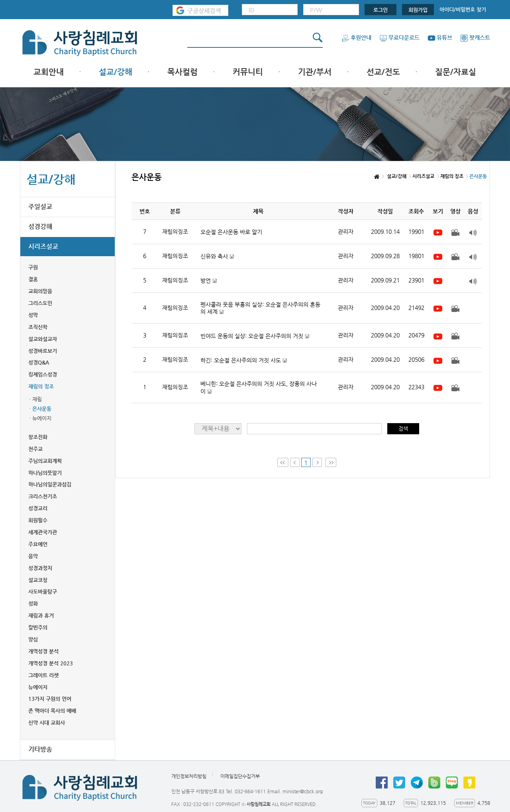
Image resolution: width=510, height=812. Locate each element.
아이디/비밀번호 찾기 (463, 9)
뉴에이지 (42, 418)
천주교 (35, 449)
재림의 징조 (41, 386)
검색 (403, 429)
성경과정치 (40, 568)
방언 (209, 281)
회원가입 (418, 10)
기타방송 (40, 749)
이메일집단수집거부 (240, 776)
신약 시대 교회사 (47, 723)
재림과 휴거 (41, 615)
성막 (33, 315)
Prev (295, 462)
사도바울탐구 (43, 591)
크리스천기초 (43, 496)
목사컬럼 (182, 72)
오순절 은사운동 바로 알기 (231, 232)
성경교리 (38, 508)
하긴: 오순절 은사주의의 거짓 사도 (244, 360)
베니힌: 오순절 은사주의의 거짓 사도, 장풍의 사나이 (259, 387)
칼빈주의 (38, 627)
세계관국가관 (43, 532)
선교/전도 (383, 72)
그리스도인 (40, 303)
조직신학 (38, 327)
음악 (33, 556)
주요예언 (38, 544)
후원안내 (356, 37)
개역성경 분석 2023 (51, 663)
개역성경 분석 (43, 651)
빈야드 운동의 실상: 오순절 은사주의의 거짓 (255, 336)
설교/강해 (116, 72)
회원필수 (38, 520)
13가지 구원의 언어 (50, 699)
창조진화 (38, 437)
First (283, 462)
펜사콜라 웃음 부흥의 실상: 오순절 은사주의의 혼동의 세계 (260, 308)
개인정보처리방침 (189, 776)
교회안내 (49, 72)
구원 (33, 267)
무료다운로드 (399, 37)
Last (331, 462)
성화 (33, 603)
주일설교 (40, 207)
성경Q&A (39, 362)
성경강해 (40, 227)
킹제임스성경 (43, 374)
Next (318, 462)
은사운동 (42, 409)
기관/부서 (315, 72)
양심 (33, 639)
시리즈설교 (43, 246)
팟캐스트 (475, 37)
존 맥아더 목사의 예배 (52, 711)
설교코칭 (38, 580)
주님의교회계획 (45, 461)
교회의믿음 (40, 291)
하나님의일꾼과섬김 (50, 484)
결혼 (33, 279)
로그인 (381, 10)
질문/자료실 (456, 72)
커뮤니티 (248, 72)
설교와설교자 (43, 339)
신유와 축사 (217, 256)
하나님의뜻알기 (45, 473)
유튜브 (440, 37)
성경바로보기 (43, 351)
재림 (37, 399)
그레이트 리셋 (43, 675)
